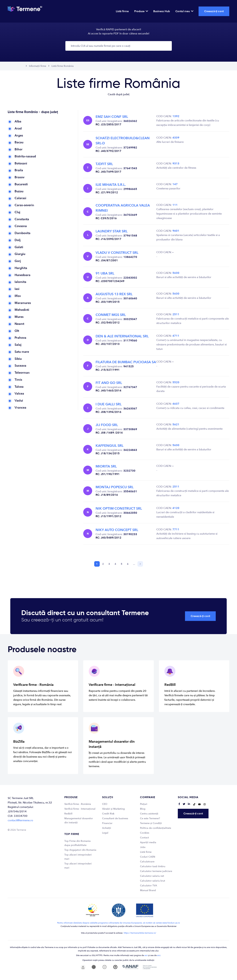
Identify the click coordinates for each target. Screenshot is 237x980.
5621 (176, 425)
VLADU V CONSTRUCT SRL (117, 253)
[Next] (140, 564)
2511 (176, 314)
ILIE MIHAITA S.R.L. (111, 185)
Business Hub (162, 11)
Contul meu (184, 11)
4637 (176, 404)
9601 (176, 231)
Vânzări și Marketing (113, 809)
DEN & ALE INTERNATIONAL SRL (122, 336)
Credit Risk (108, 814)
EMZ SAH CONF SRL (112, 117)
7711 (176, 529)
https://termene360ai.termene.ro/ (140, 933)
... (134, 564)
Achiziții (107, 828)
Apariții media (148, 842)
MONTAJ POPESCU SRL (115, 487)
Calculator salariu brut (153, 881)
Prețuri (144, 804)
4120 (176, 508)
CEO (105, 804)
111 (175, 205)
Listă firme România (63, 66)
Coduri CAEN (148, 857)
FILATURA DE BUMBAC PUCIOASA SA (126, 362)
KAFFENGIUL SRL (109, 446)
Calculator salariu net (152, 876)
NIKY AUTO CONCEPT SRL (117, 530)
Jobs (143, 847)
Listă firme (122, 11)
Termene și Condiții (151, 823)
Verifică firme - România (78, 804)
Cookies (145, 833)
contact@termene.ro (20, 820)
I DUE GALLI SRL (109, 404)
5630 (176, 273)
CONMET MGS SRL (111, 315)
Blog (143, 809)
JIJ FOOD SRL (107, 425)
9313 (176, 164)
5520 (176, 382)
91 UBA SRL (105, 273)
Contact (144, 838)
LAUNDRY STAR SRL (112, 231)
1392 (176, 116)
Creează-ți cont (214, 11)
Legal (105, 833)
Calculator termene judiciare (156, 871)
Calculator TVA (149, 886)
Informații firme (38, 66)
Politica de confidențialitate (156, 828)
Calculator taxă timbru (153, 866)
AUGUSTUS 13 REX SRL (114, 294)
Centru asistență (149, 814)
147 (175, 184)
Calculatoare (147, 862)
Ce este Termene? (150, 818)
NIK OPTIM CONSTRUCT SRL (119, 508)
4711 (176, 336)
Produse (141, 11)
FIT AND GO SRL (109, 383)
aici (146, 955)
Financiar (107, 823)
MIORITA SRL (106, 466)
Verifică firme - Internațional (80, 809)
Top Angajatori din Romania (80, 850)
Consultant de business (115, 818)
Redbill (68, 814)
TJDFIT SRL (104, 164)
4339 (176, 138)
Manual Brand (148, 890)
